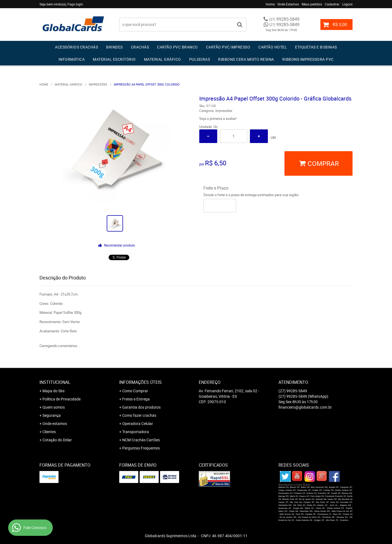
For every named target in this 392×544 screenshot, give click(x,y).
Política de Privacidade (62, 399)
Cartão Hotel (273, 47)
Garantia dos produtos (141, 407)
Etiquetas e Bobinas (316, 47)
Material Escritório (114, 59)
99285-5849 (284, 19)
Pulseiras (200, 59)
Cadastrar (332, 4)
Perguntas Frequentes (141, 448)
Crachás (140, 47)
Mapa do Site (53, 391)
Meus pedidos (312, 4)
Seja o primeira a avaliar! (218, 118)
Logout (347, 4)
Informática (72, 59)
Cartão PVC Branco (177, 47)
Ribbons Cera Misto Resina (246, 59)
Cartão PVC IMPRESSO (228, 47)
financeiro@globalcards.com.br (305, 407)
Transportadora (136, 432)
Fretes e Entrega (136, 399)
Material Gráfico (163, 59)
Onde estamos (55, 423)
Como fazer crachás (139, 415)
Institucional (55, 382)
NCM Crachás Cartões (141, 440)
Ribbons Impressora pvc (308, 59)
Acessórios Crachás (76, 47)
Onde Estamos (288, 4)
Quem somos (54, 407)
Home (270, 4)
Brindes (114, 47)
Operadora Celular (138, 423)
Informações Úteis (140, 382)
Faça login (75, 4)
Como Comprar (135, 391)
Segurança (52, 415)
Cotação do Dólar (57, 440)
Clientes (49, 432)
